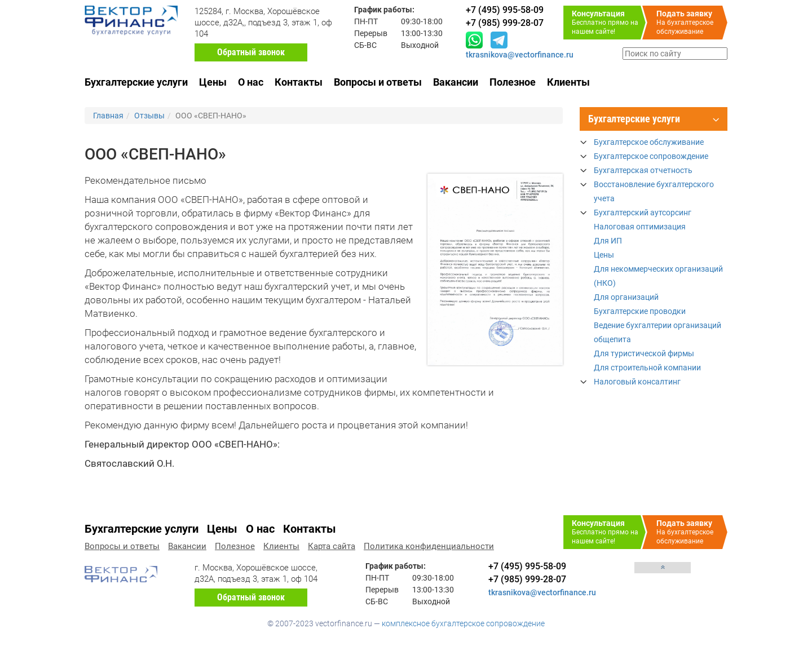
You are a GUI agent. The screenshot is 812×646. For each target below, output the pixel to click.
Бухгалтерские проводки (640, 311)
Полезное (513, 82)
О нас (251, 82)
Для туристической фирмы (644, 353)
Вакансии (456, 82)
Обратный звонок (251, 52)
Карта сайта (332, 546)
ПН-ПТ (366, 21)
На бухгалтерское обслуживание (692, 22)
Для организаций (626, 297)
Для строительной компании (647, 368)
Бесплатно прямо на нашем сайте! (609, 22)
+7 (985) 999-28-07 (527, 579)
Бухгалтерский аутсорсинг (643, 213)
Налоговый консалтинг (637, 382)
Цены (213, 82)
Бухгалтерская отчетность (643, 170)
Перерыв (371, 33)
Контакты (299, 82)
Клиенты (568, 82)
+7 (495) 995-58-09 (527, 566)
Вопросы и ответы (378, 82)
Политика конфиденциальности (429, 546)
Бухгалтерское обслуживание (649, 142)
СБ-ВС (365, 45)
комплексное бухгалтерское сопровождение (463, 623)
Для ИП (608, 241)
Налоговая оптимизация (640, 227)
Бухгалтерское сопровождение (651, 156)
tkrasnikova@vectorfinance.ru (520, 55)
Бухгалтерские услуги (136, 82)
